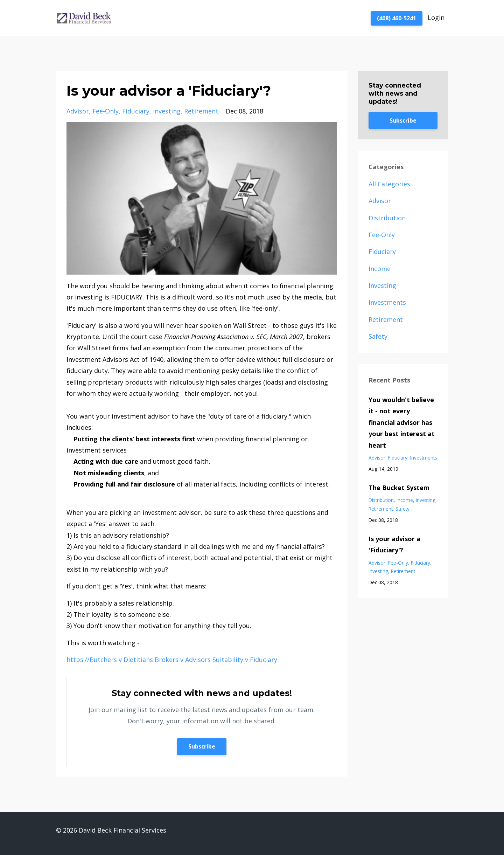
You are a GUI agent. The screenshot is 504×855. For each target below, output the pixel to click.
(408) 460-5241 (397, 18)
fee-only (106, 111)
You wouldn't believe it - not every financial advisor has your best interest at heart (402, 422)
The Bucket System (399, 488)
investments (387, 302)
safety (378, 336)
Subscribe (202, 746)
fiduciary (136, 111)
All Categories (389, 184)
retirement (201, 111)
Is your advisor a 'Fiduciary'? (394, 544)
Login (436, 18)
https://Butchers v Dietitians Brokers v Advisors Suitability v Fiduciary (172, 660)
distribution (387, 218)
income (380, 269)
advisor (78, 111)
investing (167, 111)
